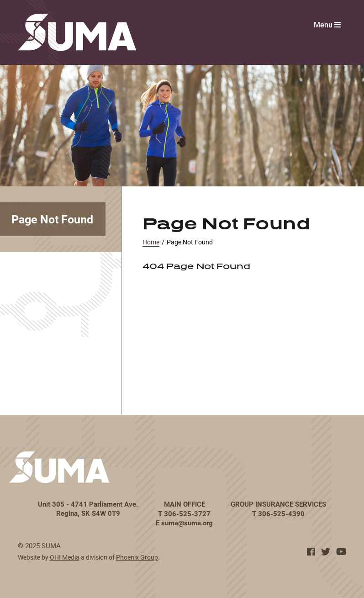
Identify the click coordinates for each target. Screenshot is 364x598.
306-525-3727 (187, 513)
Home (151, 242)
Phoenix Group (137, 557)
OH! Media (65, 557)
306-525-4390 (281, 513)
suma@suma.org (187, 523)
